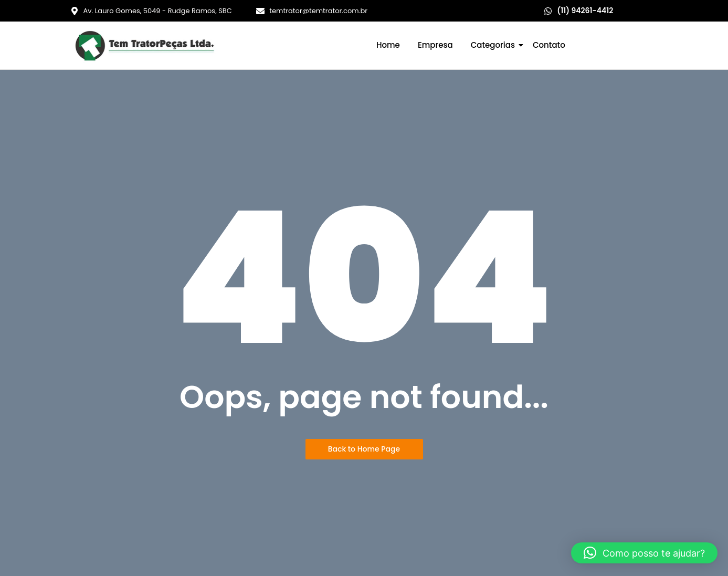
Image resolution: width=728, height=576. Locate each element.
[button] (644, 553)
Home (388, 45)
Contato (549, 45)
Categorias (495, 45)
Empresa (435, 45)
